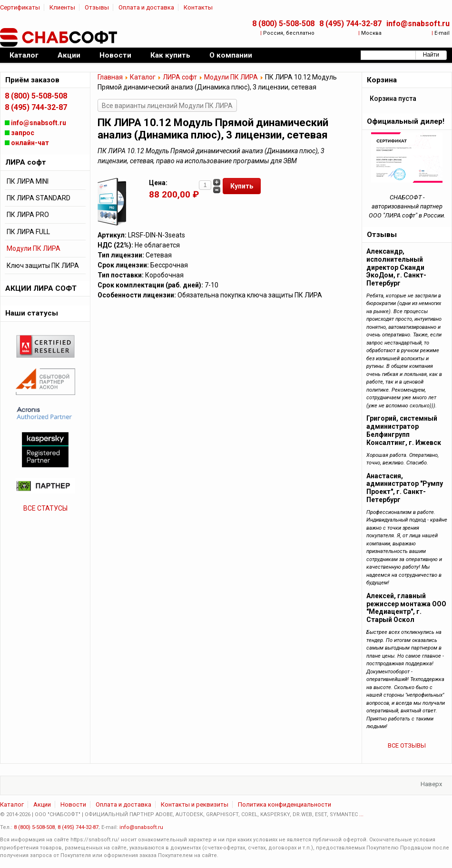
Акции (42, 804)
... (361, 814)
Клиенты (62, 7)
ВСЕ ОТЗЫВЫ (407, 745)
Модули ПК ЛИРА (231, 77)
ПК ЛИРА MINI (28, 181)
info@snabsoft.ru (418, 24)
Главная (110, 77)
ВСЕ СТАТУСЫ (45, 508)
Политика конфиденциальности (285, 804)
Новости (73, 804)
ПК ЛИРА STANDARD (39, 198)
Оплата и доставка (146, 7)
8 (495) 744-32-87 (350, 24)
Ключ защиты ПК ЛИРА (43, 266)
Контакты (198, 7)
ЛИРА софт (180, 77)
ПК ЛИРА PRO (28, 215)
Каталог (143, 77)
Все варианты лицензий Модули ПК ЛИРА (167, 106)
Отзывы (97, 7)
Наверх (431, 784)
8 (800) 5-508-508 (283, 24)
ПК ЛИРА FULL (28, 232)
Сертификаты (20, 7)
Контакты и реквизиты (195, 804)
